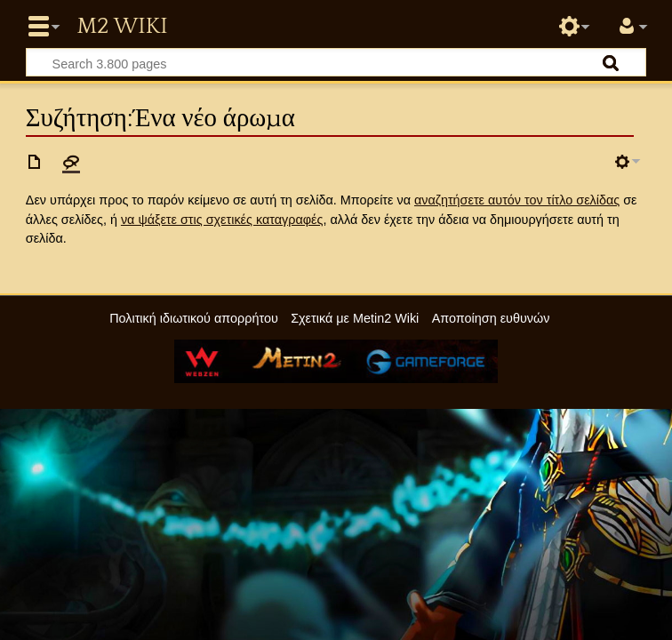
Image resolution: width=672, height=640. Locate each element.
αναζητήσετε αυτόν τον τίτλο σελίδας (517, 200)
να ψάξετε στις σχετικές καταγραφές (222, 220)
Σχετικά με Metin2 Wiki (355, 318)
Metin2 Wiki (122, 27)
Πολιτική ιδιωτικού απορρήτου (194, 318)
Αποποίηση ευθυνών (491, 318)
